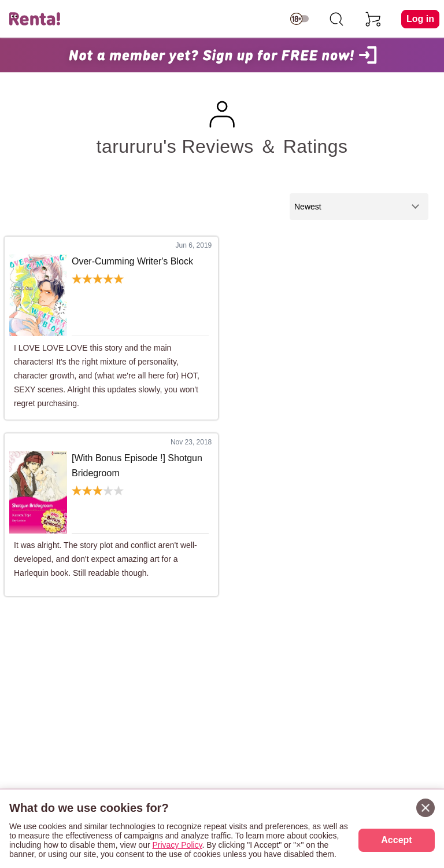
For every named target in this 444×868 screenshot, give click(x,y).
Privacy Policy (177, 845)
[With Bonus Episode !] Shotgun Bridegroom (137, 466)
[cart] (373, 19)
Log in (420, 19)
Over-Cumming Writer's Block (132, 261)
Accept (396, 840)
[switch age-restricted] (299, 19)
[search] (336, 19)
